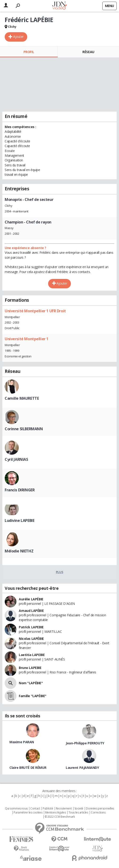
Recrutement (64, 809)
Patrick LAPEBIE (31, 627)
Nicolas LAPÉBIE (31, 639)
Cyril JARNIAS (16, 459)
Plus (59, 572)
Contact (35, 809)
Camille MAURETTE (22, 398)
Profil (29, 52)
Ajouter (18, 37)
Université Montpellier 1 (27, 339)
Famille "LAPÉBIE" (33, 696)
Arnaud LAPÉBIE (31, 611)
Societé (79, 809)
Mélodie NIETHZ (19, 551)
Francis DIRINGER (20, 490)
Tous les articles (78, 813)
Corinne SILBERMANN (24, 429)
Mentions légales (55, 813)
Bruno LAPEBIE (30, 668)
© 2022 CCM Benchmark (60, 817)
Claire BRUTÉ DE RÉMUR (28, 768)
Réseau (88, 52)
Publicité (48, 809)
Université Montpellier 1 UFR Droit (35, 311)
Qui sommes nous (16, 809)
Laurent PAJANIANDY (82, 768)
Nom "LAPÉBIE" (31, 683)
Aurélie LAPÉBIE (31, 599)
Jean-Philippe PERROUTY (85, 743)
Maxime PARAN (22, 742)
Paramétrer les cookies (28, 813)
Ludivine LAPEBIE (19, 520)
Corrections (98, 813)
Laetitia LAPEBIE (32, 655)
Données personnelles (100, 809)
